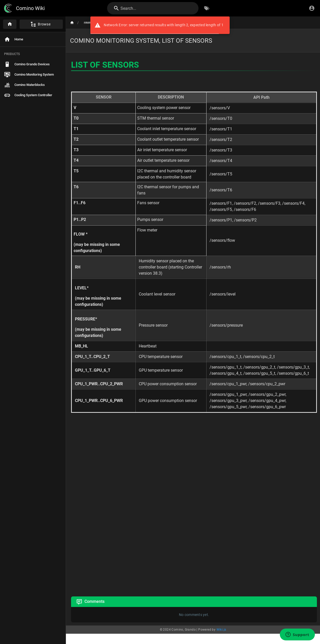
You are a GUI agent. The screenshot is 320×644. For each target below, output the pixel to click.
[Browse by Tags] (207, 8)
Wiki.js (221, 630)
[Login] (312, 8)
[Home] (10, 24)
